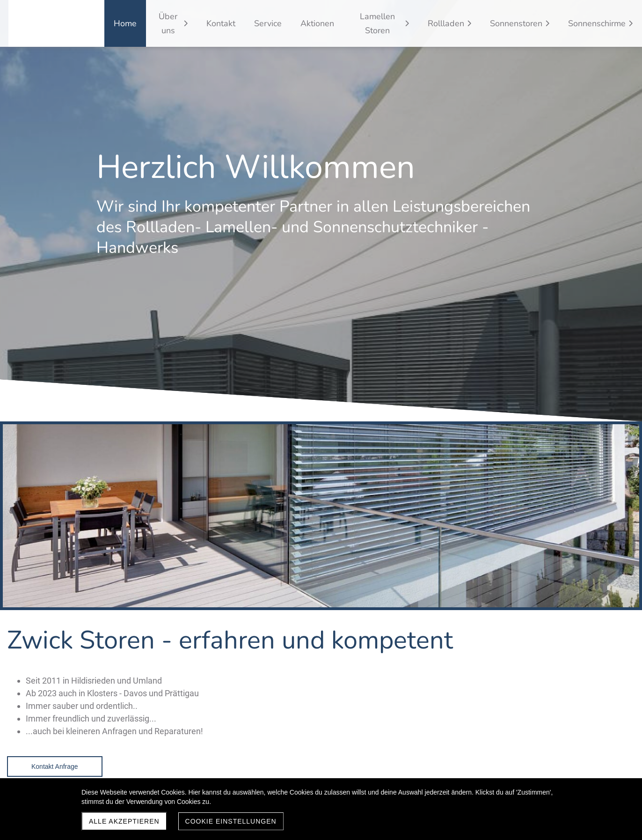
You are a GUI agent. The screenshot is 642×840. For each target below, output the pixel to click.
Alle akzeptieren (124, 821)
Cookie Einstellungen (231, 821)
